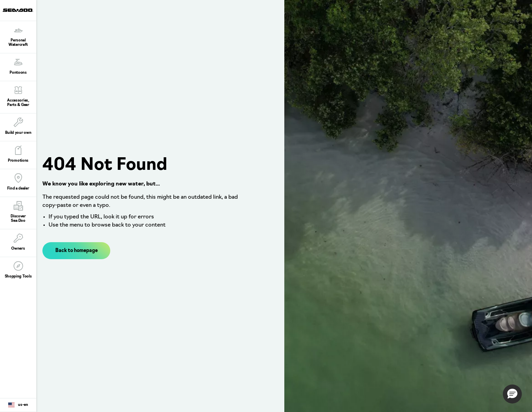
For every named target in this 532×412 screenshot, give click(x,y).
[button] (512, 394)
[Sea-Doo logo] (18, 10)
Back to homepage (77, 251)
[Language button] (18, 405)
